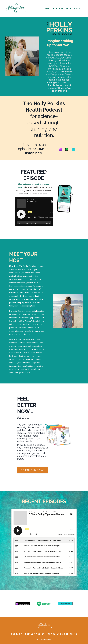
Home (48, 8)
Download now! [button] (33, 470)
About (78, 8)
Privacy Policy (35, 634)
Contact (16, 634)
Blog (69, 8)
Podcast (58, 8)
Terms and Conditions (63, 634)
